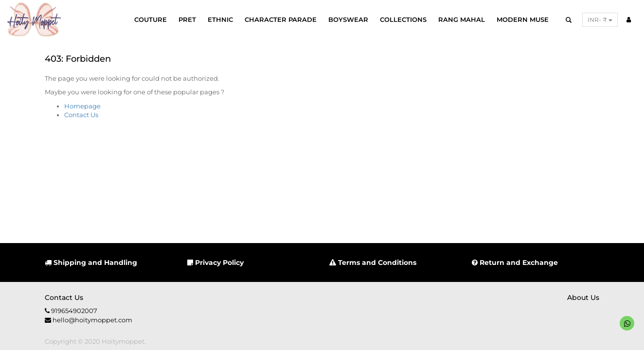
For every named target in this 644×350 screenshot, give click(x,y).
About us (583, 297)
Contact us (64, 297)
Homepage (82, 106)
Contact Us (81, 115)
